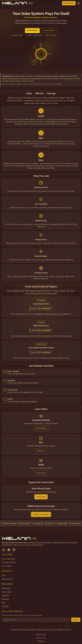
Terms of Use (41, 638)
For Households (8, 559)
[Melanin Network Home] (18, 3)
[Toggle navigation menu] (79, 3)
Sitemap (41, 641)
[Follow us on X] (4, 550)
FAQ (3, 603)
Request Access (69, 3)
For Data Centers (9, 562)
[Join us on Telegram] (9, 550)
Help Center (7, 592)
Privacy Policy (41, 635)
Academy (5, 596)
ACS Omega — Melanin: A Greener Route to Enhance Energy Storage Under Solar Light (34, 84)
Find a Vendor (32, 31)
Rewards (5, 599)
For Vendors (7, 566)
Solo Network (7, 579)
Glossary (5, 606)
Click (4, 575)
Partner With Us (49, 31)
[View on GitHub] (14, 550)
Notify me (76, 620)
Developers (6, 588)
